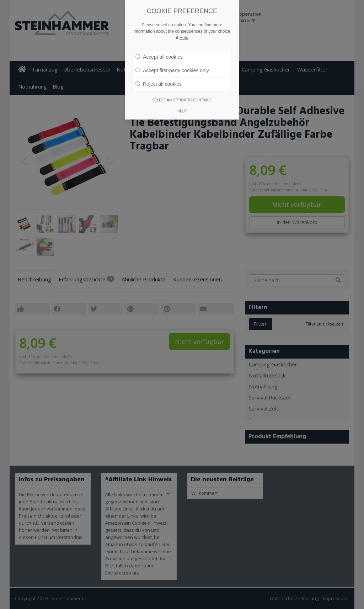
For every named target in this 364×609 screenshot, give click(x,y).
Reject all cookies (159, 84)
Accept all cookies (159, 57)
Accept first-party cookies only (172, 70)
